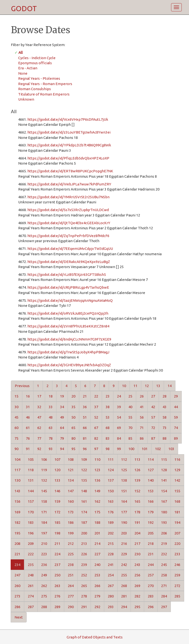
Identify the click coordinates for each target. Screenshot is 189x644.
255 (124, 575)
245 (164, 565)
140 (151, 480)
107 (57, 459)
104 (17, 459)
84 (119, 438)
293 (111, 607)
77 (39, 438)
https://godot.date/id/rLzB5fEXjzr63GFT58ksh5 (67, 274)
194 (177, 522)
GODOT (24, 8)
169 (17, 512)
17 (39, 396)
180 (164, 512)
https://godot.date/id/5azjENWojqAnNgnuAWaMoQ (70, 300)
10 (124, 386)
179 (151, 512)
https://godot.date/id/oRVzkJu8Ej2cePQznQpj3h (68, 313)
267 (111, 586)
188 (97, 522)
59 (176, 417)
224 (57, 554)
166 (151, 501)
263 (57, 586)
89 (176, 438)
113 (137, 459)
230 (137, 554)
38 (108, 407)
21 (85, 396)
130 (17, 480)
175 (97, 512)
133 (57, 480)
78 (51, 438)
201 (97, 533)
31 (28, 407)
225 (71, 554)
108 (71, 459)
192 (151, 522)
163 (111, 501)
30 (16, 407)
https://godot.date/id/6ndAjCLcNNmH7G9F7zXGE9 (69, 339)
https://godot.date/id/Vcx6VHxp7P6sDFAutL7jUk (68, 119)
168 (177, 501)
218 (151, 544)
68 (108, 428)
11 (135, 386)
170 (31, 512)
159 (57, 501)
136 (97, 480)
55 (130, 417)
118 (31, 470)
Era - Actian (28, 68)
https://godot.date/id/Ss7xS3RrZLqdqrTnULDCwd (68, 210)
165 (137, 501)
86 (142, 438)
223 (44, 554)
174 (84, 512)
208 (17, 544)
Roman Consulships (35, 89)
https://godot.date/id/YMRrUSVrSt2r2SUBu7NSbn (68, 197)
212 (71, 544)
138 (124, 480)
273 (17, 596)
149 (97, 491)
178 (137, 512)
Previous (22, 386)
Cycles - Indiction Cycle (37, 58)
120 (57, 470)
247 (17, 575)
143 (17, 491)
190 (124, 522)
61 (28, 428)
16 (28, 396)
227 (97, 554)
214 (97, 544)
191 (137, 522)
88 (165, 438)
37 (96, 407)
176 (111, 512)
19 (62, 396)
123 (97, 470)
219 (164, 544)
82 (96, 438)
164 (124, 501)
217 (137, 544)
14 (170, 386)
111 (111, 459)
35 (73, 407)
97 (96, 449)
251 (71, 575)
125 (124, 470)
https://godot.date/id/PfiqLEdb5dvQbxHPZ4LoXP (68, 158)
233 (177, 554)
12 (147, 386)
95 (73, 449)
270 (151, 586)
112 (124, 459)
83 (108, 438)
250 (57, 575)
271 (164, 586)
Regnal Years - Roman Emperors (45, 84)
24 (119, 396)
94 (62, 449)
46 (28, 417)
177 (124, 512)
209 (31, 544)
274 (31, 596)
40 (130, 407)
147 (71, 491)
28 (165, 396)
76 (28, 438)
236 (44, 565)
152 (137, 491)
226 (84, 554)
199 (71, 533)
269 (137, 586)
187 (84, 522)
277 (71, 596)
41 (142, 407)
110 (97, 459)
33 (51, 407)
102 (158, 449)
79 (62, 438)
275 (44, 596)
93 (51, 449)
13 (158, 386)
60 (16, 428)
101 (145, 449)
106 (44, 459)
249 (44, 575)
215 (111, 544)
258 (164, 575)
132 (44, 480)
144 (31, 491)
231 (151, 554)
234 (17, 565)
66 (85, 428)
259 (177, 575)
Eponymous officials (35, 63)
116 (177, 459)
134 (71, 480)
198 (57, 533)
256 (137, 575)
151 (124, 491)
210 (44, 544)
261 (31, 586)
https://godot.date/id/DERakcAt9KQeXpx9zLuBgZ (69, 262)
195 (17, 533)
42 (153, 407)
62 (39, 428)
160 (71, 501)
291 (84, 607)
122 (84, 470)
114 (151, 459)
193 (164, 522)
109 (84, 459)
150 (111, 491)
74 (176, 428)
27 (153, 396)
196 (31, 533)
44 (176, 407)
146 (57, 491)
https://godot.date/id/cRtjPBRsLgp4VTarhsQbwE (68, 287)
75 (16, 438)
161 (84, 501)
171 (44, 512)
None (23, 73)
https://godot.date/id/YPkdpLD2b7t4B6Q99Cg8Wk (69, 145)
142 (177, 480)
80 (73, 438)
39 (119, 407)
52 (96, 417)
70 (130, 428)
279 (97, 596)
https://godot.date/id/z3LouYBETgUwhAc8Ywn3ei (69, 132)
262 (44, 586)
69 (119, 428)
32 (39, 407)
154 (164, 491)
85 (130, 438)
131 (31, 480)
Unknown (26, 99)
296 (151, 607)
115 (164, 459)
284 (164, 596)
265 (84, 586)
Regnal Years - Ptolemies (39, 78)
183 (31, 522)
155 (177, 491)
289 (57, 607)
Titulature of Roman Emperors (44, 94)
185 (57, 522)
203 (124, 533)
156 (17, 501)
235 (31, 565)
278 (84, 596)
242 (124, 565)
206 (164, 533)
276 (57, 596)
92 (39, 449)
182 (17, 522)
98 (108, 449)
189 (111, 522)
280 (111, 596)
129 (177, 470)
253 (97, 575)
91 (28, 449)
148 (84, 491)
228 (111, 554)
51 (85, 417)
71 (142, 428)
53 (108, 417)
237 (57, 565)
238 (71, 565)
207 (177, 533)
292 (97, 607)
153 (151, 491)
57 (153, 417)
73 (165, 428)
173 (71, 512)
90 (16, 449)
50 (73, 417)
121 (71, 470)
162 (97, 501)
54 (119, 417)
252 (84, 575)
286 (17, 607)
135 (84, 480)
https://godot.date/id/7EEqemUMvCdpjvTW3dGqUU (70, 249)
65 (73, 428)
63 (51, 428)
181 (177, 512)
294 (124, 607)
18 (51, 396)
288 (44, 607)
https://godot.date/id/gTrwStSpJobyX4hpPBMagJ (68, 352)
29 (176, 396)
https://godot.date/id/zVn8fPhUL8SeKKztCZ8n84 (68, 326)
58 (165, 417)
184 (44, 522)
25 (130, 396)
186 (71, 522)
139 (137, 480)
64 (62, 428)
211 (57, 544)
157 (31, 501)
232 (164, 554)
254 (111, 575)
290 (71, 607)
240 (97, 565)
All (21, 52)
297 (164, 607)
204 (137, 533)
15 (16, 396)
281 (124, 596)
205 (151, 533)
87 (153, 438)
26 (142, 396)
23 (108, 396)
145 (44, 491)
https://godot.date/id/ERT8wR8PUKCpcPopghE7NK (70, 171)
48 (51, 417)
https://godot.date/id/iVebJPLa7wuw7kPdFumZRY (69, 184)
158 (44, 501)
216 (124, 544)
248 (31, 575)
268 (124, 586)
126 (137, 470)
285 (177, 596)
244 (151, 565)
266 (97, 586)
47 (39, 417)
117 (17, 470)
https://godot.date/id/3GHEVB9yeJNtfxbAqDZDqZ (69, 365)
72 (153, 428)
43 (165, 407)
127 (151, 470)
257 (151, 575)
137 (111, 480)
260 (17, 586)
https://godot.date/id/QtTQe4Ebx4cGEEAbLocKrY (69, 223)
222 (31, 554)
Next (19, 617)
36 (85, 407)
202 (111, 533)
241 (111, 565)
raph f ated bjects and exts (95, 637)
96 (85, 449)
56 (142, 417)
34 (62, 407)
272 (177, 586)
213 (84, 544)
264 (71, 586)
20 (73, 396)
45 (16, 417)
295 (137, 607)
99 (119, 449)
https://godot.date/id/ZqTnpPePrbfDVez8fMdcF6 (68, 236)
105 (31, 459)
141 (164, 480)
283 (151, 596)
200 (84, 533)
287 (31, 607)
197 (44, 533)
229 (124, 554)
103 (171, 449)
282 (137, 596)
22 (96, 396)
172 (57, 512)
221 (17, 554)
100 (131, 449)
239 (84, 565)
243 (137, 565)
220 (177, 544)
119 (44, 470)
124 (111, 470)
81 (85, 438)
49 (62, 417)
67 (96, 428)
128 (164, 470)
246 (177, 565)
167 (164, 501)
